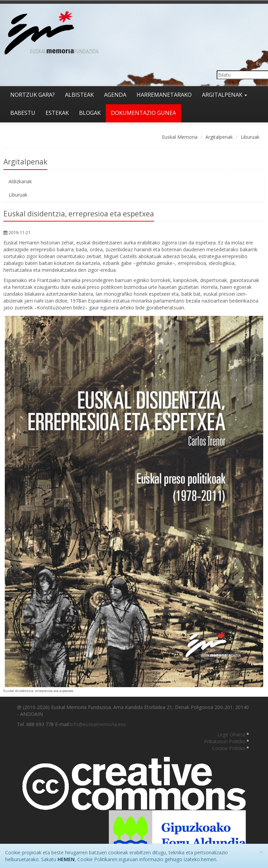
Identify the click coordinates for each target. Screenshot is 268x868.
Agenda (115, 95)
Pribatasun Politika (225, 741)
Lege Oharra (232, 735)
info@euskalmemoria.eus (98, 724)
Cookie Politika (229, 748)
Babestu (23, 113)
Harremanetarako (164, 95)
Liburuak (250, 137)
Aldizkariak (20, 181)
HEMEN (66, 859)
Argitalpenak (225, 95)
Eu (259, 63)
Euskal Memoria (180, 137)
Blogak (90, 113)
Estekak (57, 113)
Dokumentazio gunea (143, 113)
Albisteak (79, 95)
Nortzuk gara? (33, 95)
